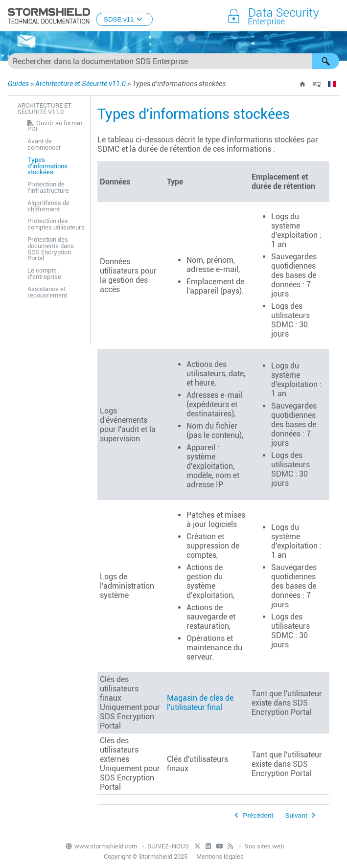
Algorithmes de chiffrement (48, 206)
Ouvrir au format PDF (55, 126)
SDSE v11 (124, 19)
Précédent (258, 815)
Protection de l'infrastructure (48, 187)
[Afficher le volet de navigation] (335, 16)
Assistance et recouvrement (47, 292)
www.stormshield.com (101, 846)
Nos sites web (264, 846)
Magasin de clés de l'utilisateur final (200, 703)
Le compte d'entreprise (44, 274)
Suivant (296, 815)
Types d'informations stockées (47, 166)
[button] (325, 61)
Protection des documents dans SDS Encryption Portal (51, 249)
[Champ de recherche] (173, 61)
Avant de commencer (44, 144)
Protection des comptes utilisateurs (56, 224)
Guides (18, 84)
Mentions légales (220, 857)
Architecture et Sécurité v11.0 (81, 84)
